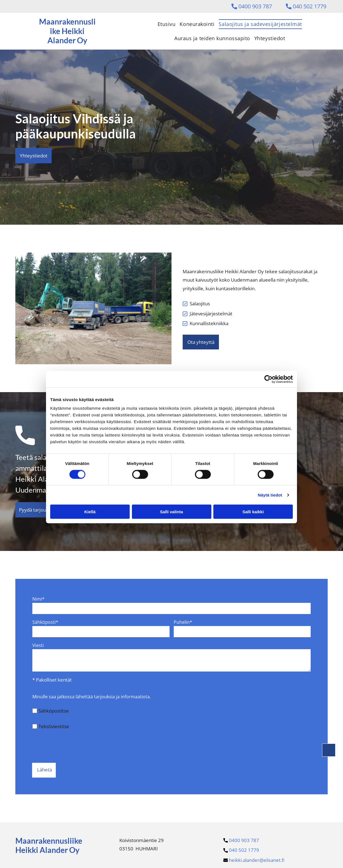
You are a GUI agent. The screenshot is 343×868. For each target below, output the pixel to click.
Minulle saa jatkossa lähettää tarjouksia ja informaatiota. (92, 697)
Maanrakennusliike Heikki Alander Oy (49, 845)
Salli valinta (172, 512)
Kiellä (90, 512)
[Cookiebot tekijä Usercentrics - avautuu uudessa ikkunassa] (268, 379)
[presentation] (75, 746)
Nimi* (38, 599)
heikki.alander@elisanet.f (257, 860)
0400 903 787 (255, 6)
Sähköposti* (45, 622)
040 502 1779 (310, 6)
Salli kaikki (253, 512)
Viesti (38, 645)
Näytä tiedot (270, 495)
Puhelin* (183, 622)
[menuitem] (165, 24)
